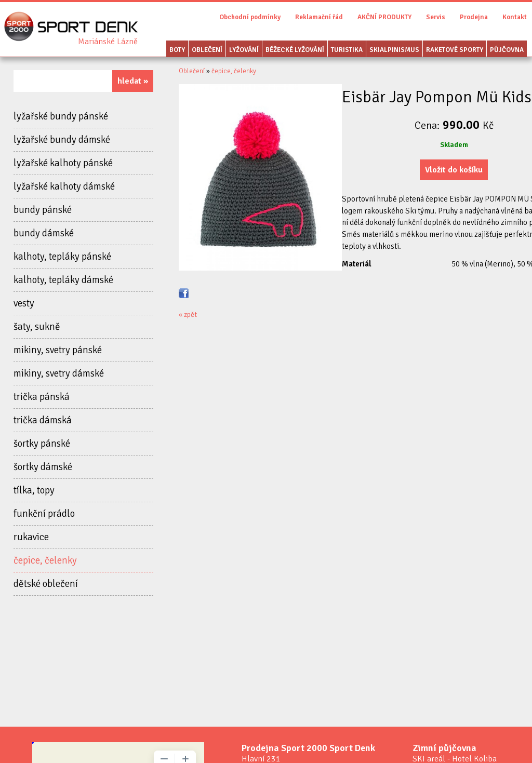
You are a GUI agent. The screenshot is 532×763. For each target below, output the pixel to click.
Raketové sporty (455, 50)
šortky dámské (43, 467)
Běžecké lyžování (295, 50)
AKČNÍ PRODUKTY (384, 17)
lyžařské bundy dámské (62, 140)
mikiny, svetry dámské (59, 373)
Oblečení (207, 50)
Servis (436, 17)
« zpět (188, 314)
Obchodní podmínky (250, 17)
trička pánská (42, 397)
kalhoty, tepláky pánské (62, 257)
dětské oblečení (46, 584)
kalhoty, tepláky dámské (63, 280)
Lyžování (244, 50)
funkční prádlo (44, 514)
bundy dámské (44, 233)
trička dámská (43, 420)
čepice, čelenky (45, 560)
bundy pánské (43, 210)
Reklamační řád (319, 17)
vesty (24, 303)
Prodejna (474, 17)
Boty (177, 50)
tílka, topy (34, 490)
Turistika (347, 50)
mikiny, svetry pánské (58, 350)
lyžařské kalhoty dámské (64, 186)
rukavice (31, 537)
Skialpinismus (394, 50)
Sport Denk (108, 42)
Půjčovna (507, 50)
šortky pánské (42, 444)
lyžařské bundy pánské (61, 116)
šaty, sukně (37, 327)
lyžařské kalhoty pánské (63, 163)
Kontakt (515, 17)
